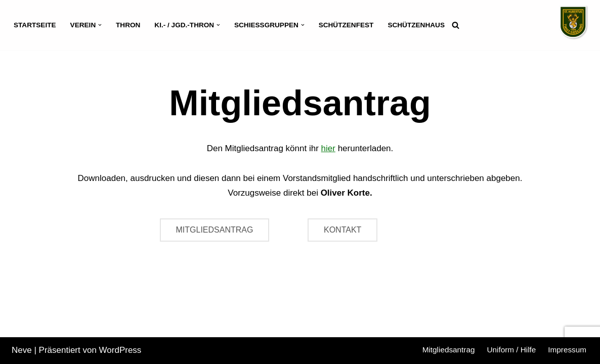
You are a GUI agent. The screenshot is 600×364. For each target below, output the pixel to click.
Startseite (35, 25)
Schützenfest (346, 25)
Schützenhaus (416, 25)
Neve (22, 350)
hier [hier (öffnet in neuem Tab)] (328, 148)
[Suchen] (456, 25)
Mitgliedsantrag (449, 350)
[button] (100, 25)
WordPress (120, 350)
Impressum (567, 350)
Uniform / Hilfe (511, 350)
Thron (128, 25)
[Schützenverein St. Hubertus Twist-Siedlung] (573, 22)
